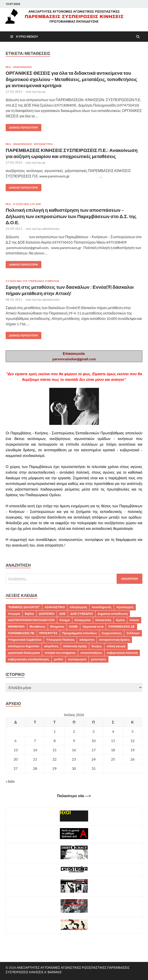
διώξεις (97, 646)
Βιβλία (29, 614)
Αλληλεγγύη (78, 607)
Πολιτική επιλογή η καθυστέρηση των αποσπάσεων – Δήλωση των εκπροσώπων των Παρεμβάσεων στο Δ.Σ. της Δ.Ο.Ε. (71, 216)
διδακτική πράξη (75, 646)
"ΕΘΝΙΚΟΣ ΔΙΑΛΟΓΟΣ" (24, 607)
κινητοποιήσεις (91, 653)
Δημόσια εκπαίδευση (113, 614)
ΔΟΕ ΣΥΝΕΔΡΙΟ (81, 614)
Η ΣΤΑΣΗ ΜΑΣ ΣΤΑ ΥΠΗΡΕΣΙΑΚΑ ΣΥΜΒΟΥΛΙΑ (32, 281)
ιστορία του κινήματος (60, 653)
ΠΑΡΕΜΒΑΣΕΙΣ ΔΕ (121, 626)
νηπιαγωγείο (77, 659)
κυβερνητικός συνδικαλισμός (29, 659)
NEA (8, 67)
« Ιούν (10, 781)
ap (44, 92)
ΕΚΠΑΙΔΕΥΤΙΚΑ (43, 144)
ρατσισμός (99, 659)
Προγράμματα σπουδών (80, 633)
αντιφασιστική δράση (114, 640)
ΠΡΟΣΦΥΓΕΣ (48, 633)
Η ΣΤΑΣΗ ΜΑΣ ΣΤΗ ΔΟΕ (27, 204)
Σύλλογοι (133, 633)
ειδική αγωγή (116, 646)
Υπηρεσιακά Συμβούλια (25, 640)
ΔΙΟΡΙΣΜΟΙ (47, 614)
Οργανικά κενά (93, 626)
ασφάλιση (51, 646)
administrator (51, 229)
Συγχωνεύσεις (112, 633)
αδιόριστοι (87, 640)
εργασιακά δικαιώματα (24, 653)
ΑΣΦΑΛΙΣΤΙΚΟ (55, 607)
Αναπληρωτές (102, 607)
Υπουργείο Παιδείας (60, 640)
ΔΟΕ (62, 614)
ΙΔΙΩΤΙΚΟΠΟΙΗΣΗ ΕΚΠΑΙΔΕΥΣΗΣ (31, 620)
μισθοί (59, 659)
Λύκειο (134, 620)
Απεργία (14, 614)
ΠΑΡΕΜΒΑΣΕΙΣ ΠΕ (21, 633)
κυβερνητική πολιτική (122, 653)
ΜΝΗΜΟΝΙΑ (16, 626)
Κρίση (120, 620)
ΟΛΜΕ (74, 626)
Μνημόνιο (57, 626)
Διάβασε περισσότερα (22, 127)
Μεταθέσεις (38, 626)
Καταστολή (103, 620)
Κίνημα (65, 620)
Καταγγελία (83, 620)
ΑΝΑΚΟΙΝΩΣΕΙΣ (22, 67)
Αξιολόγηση (125, 607)
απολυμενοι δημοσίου (24, 646)
